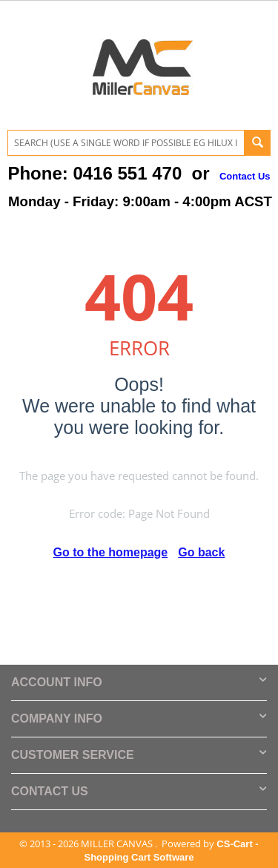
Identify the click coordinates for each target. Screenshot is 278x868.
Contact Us (245, 176)
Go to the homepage (111, 552)
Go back (201, 552)
